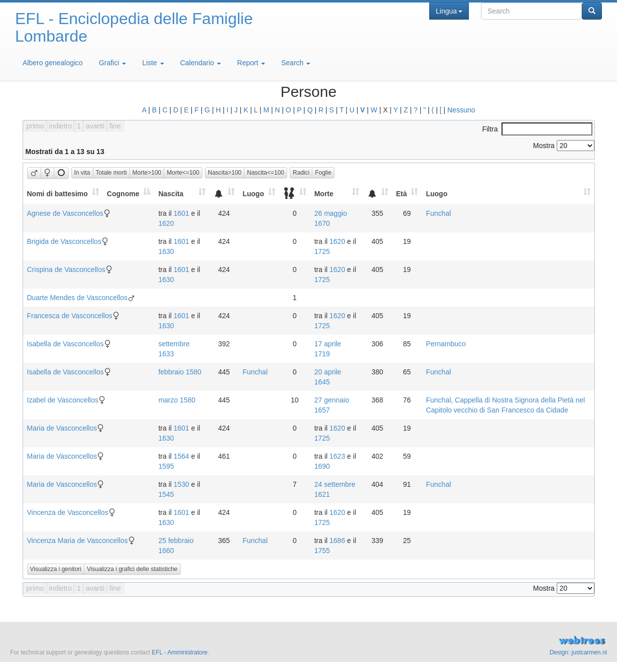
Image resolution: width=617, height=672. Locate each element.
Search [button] (296, 63)
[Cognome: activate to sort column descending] (129, 193)
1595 (166, 466)
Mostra (564, 146)
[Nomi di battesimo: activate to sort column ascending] (63, 193)
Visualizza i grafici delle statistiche (132, 569)
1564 (181, 456)
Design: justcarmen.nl (578, 652)
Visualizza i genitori (56, 569)
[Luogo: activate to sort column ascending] (259, 193)
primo (35, 126)
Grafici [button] (112, 63)
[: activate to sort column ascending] (224, 193)
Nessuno (461, 110)
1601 (181, 213)
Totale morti (111, 173)
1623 (337, 456)
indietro (60, 126)
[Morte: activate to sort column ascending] (337, 193)
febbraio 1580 (180, 372)
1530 (181, 484)
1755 (322, 551)
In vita (82, 173)
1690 (322, 466)
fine (115, 126)
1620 (166, 223)
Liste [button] (153, 63)
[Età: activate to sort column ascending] (407, 193)
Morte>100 (147, 173)
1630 (166, 251)
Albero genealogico (53, 63)
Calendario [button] (201, 63)
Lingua (449, 11)
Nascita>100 (225, 173)
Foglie (323, 173)
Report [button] (251, 63)
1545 (166, 494)
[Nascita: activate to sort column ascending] (182, 193)
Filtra (537, 129)
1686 (337, 541)
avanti (95, 126)
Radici (301, 173)
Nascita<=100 (266, 173)
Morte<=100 (183, 173)
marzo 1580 (177, 400)
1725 (322, 251)
